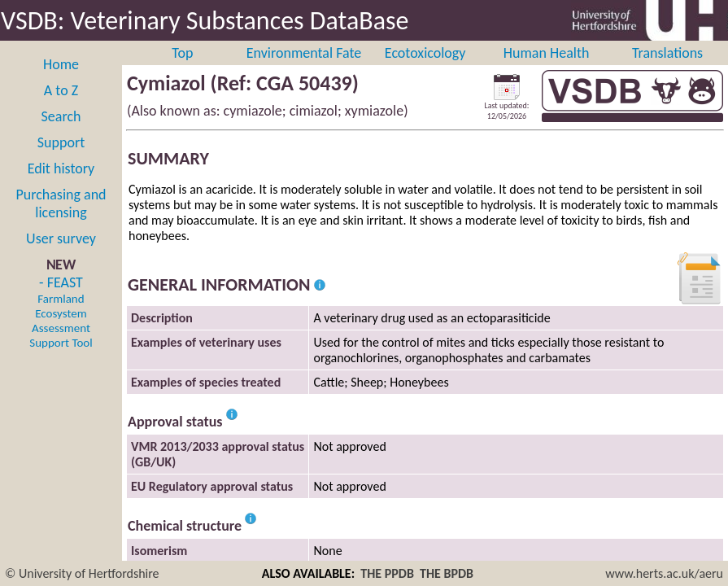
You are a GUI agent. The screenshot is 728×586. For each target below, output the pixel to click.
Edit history (61, 168)
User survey (61, 238)
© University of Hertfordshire (82, 573)
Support (61, 142)
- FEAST (61, 312)
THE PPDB (387, 573)
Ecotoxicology (425, 53)
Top (182, 53)
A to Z (61, 90)
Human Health (547, 53)
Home (61, 64)
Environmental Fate (304, 53)
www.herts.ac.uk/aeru (664, 573)
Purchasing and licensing (61, 203)
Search (61, 116)
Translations (667, 53)
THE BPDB (447, 573)
